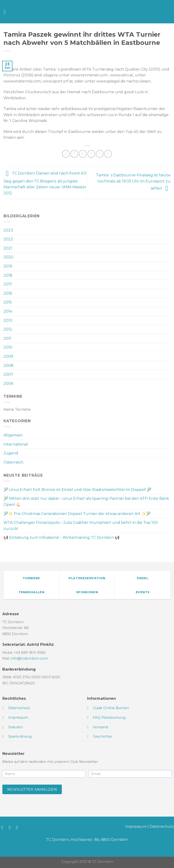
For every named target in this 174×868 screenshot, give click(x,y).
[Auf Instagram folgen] (11, 827)
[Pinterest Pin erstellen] (100, 154)
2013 (8, 320)
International (16, 444)
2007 (8, 374)
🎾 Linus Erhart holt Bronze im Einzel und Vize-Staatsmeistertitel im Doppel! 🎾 (77, 490)
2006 (8, 384)
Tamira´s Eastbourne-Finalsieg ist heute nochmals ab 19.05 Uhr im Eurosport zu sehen (133, 182)
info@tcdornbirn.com (29, 658)
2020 (8, 257)
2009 (8, 356)
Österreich (13, 462)
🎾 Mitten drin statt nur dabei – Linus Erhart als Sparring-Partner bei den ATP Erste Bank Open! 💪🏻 (86, 502)
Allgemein (13, 435)
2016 (8, 293)
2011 (7, 338)
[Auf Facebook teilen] (74, 154)
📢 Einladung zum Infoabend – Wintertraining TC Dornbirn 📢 (61, 538)
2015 (8, 302)
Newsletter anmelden (32, 789)
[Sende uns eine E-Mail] (19, 827)
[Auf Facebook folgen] (4, 827)
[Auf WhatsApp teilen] (66, 154)
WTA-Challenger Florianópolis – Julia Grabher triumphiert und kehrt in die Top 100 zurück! (81, 526)
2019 (8, 266)
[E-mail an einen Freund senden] (91, 154)
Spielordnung (20, 736)
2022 (8, 239)
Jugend (11, 453)
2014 (8, 311)
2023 (8, 230)
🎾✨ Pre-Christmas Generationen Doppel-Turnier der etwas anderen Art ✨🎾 (77, 514)
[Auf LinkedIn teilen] (108, 154)
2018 (8, 275)
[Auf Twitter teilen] (83, 154)
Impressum (136, 827)
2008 (9, 366)
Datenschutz (162, 827)
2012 (8, 329)
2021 (8, 248)
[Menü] (6, 12)
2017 (8, 284)
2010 (8, 347)
